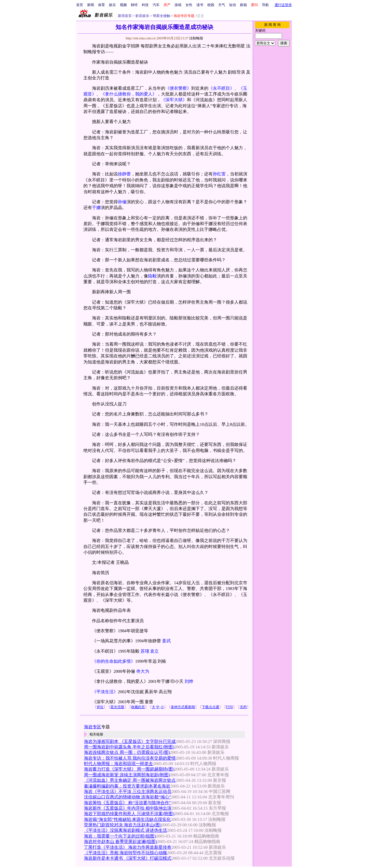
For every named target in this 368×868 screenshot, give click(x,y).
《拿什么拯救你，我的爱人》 (129, 94)
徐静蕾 (124, 174)
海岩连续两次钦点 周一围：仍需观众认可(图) (127, 752)
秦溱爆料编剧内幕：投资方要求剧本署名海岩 (127, 786)
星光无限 (117, 707)
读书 (200, 5)
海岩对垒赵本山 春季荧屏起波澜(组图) (120, 842)
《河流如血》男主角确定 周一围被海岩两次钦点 (130, 780)
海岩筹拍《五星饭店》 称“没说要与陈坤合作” (127, 803)
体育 (101, 5)
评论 (100, 707)
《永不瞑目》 (221, 88)
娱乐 (112, 5)
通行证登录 (283, 5)
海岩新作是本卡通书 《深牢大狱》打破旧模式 (128, 858)
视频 (123, 5)
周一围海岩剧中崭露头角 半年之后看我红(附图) (129, 747)
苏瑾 (145, 651)
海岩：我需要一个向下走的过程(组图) (120, 836)
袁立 (154, 651)
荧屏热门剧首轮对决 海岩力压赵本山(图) (123, 825)
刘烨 (189, 681)
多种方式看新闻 (183, 707)
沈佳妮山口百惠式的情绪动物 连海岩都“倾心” (127, 797)
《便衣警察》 (178, 88)
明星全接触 (161, 16)
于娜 (96, 208)
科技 (145, 5)
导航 (265, 5)
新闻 (91, 5)
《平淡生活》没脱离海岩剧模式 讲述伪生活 (125, 830)
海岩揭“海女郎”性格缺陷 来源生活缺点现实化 (127, 819)
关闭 (243, 707)
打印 (229, 707)
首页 (80, 5)
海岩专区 (93, 727)
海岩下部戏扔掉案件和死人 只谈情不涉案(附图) (129, 814)
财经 (134, 5)
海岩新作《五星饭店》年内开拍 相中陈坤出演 (128, 808)
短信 (233, 5)
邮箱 (244, 5)
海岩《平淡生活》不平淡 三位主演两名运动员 (128, 792)
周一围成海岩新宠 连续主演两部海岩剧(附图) (127, 775)
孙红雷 (219, 174)
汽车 (156, 5)
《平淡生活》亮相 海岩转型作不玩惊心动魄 (125, 853)
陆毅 (152, 276)
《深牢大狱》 (174, 100)
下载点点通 (210, 707)
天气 (222, 5)
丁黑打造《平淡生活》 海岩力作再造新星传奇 (128, 847)
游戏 (178, 5)
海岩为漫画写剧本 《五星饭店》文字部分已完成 (130, 741)
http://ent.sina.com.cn (141, 38)
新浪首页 (125, 16)
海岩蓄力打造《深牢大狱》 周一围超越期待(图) (129, 769)
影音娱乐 (142, 16)
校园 (211, 5)
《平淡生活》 (105, 692)
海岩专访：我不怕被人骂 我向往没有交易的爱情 (130, 758)
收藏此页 (138, 707)
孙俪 (122, 202)
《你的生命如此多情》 (114, 661)
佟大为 (143, 671)
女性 (189, 5)
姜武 (166, 641)
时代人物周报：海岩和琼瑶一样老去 (118, 764)
